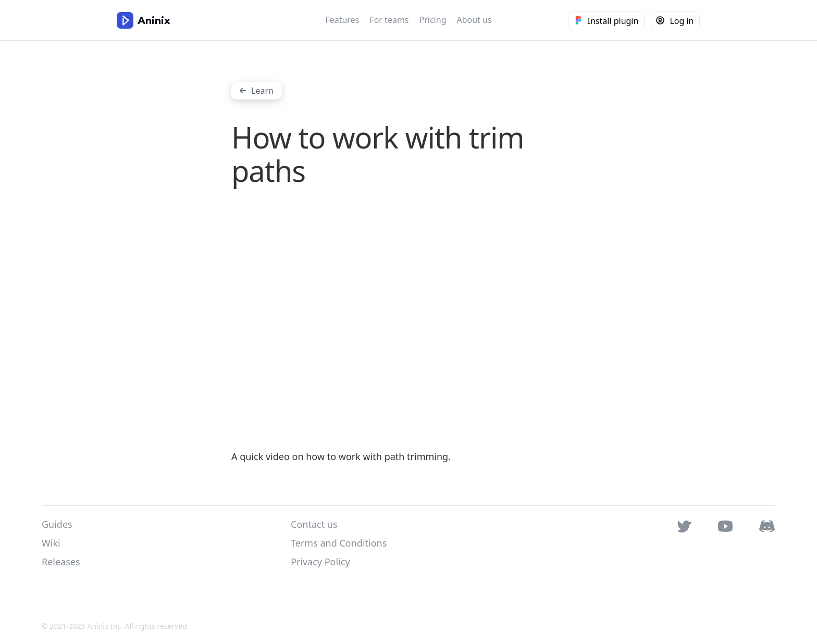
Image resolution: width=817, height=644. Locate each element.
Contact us (314, 524)
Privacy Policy (320, 562)
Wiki (51, 543)
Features (342, 20)
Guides (57, 524)
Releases (61, 562)
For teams (389, 20)
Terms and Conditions (339, 543)
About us (474, 20)
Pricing (433, 20)
